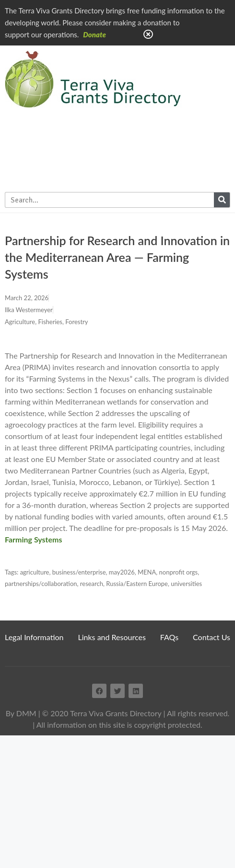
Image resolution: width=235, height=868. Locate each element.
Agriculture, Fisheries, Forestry (46, 322)
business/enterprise (79, 572)
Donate (94, 34)
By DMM (21, 713)
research (92, 584)
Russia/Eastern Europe (137, 584)
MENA (147, 572)
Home (202, 61)
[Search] (222, 200)
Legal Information (34, 637)
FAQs (169, 637)
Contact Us (211, 637)
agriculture (35, 572)
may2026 (122, 572)
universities (186, 584)
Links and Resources (112, 637)
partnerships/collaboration (41, 584)
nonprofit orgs (179, 572)
